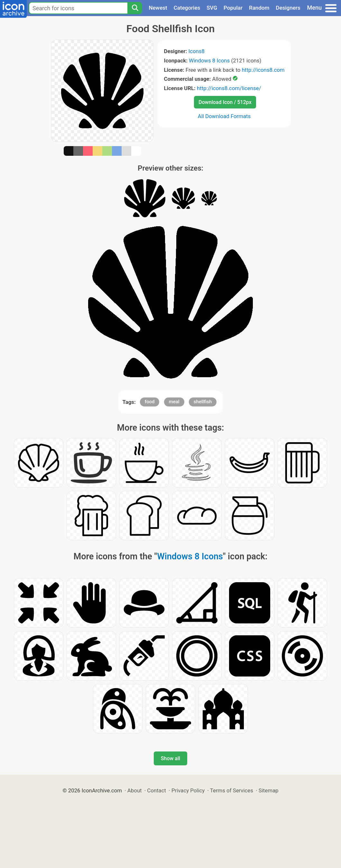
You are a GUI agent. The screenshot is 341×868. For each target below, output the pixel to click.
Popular (233, 8)
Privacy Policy (188, 790)
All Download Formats (224, 116)
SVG (212, 8)
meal (174, 402)
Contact (157, 790)
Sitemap (269, 790)
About (135, 790)
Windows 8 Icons (209, 61)
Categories (187, 8)
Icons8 (197, 51)
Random (259, 8)
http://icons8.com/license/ (229, 88)
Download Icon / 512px (225, 102)
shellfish (203, 402)
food (150, 402)
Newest (158, 8)
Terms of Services (232, 790)
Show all (170, 758)
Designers (288, 8)
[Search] (135, 8)
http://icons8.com (263, 70)
